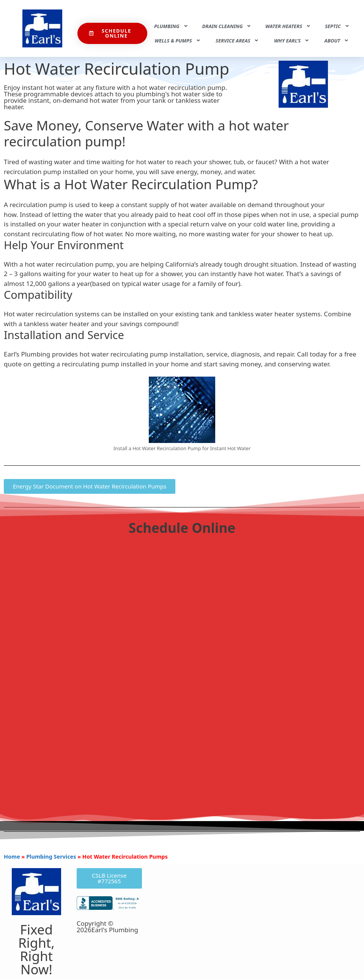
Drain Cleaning (227, 26)
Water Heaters (288, 26)
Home (12, 857)
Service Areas (237, 40)
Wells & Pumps (177, 40)
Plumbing (171, 26)
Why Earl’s (292, 40)
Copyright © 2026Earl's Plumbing (107, 927)
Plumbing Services (51, 857)
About (337, 40)
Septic (337, 26)
